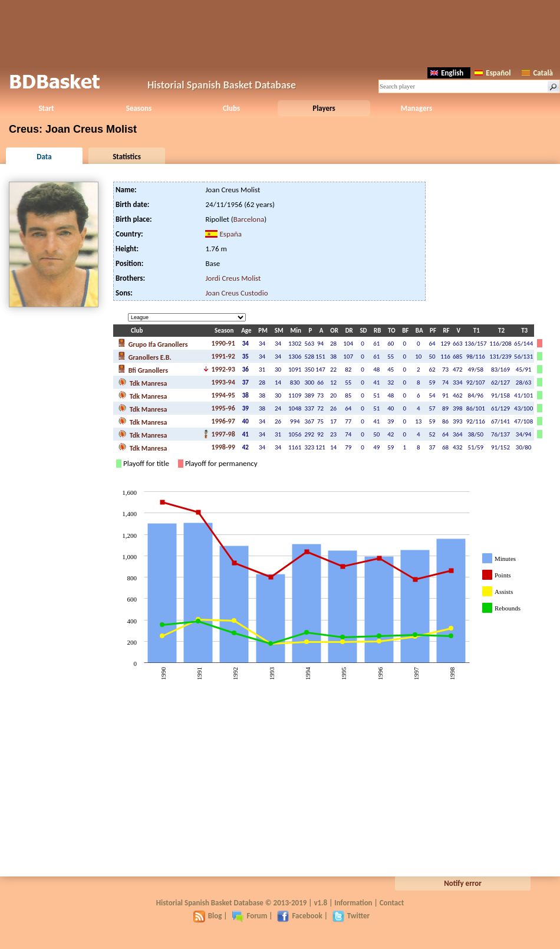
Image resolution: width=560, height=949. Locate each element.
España (230, 234)
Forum (249, 916)
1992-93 (223, 369)
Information (353, 903)
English (447, 73)
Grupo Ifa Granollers (153, 343)
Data (44, 157)
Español (493, 73)
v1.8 (320, 903)
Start (46, 108)
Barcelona (249, 219)
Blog (208, 916)
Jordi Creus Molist (233, 278)
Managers (416, 108)
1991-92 (223, 356)
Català (537, 73)
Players (324, 108)
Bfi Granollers (143, 369)
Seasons (139, 108)
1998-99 (223, 447)
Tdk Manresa (142, 382)
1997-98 (223, 434)
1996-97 (223, 421)
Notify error (463, 883)
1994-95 (223, 395)
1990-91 (223, 343)
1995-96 (223, 408)
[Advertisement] (280, 32)
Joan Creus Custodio (236, 293)
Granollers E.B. (145, 356)
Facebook (299, 916)
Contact (392, 903)
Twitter (351, 916)
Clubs (231, 108)
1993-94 (223, 382)
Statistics (127, 157)
